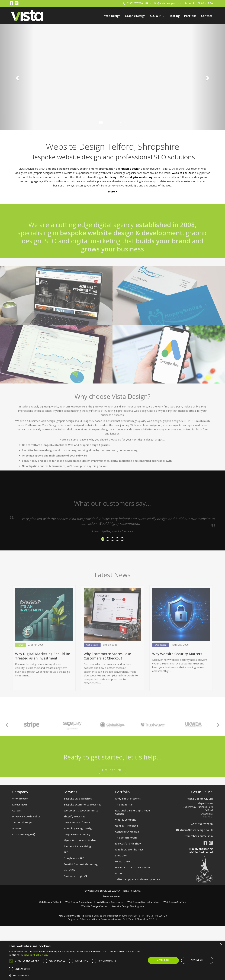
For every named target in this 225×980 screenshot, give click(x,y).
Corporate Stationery (77, 834)
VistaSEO (18, 828)
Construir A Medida (127, 832)
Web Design (112, 16)
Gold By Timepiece (126, 826)
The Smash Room (126, 838)
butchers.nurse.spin (198, 836)
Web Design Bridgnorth (110, 902)
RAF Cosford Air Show (128, 844)
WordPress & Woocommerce (81, 810)
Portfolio (190, 16)
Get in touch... (113, 786)
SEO (66, 852)
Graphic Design (135, 16)
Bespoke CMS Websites (78, 799)
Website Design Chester (95, 906)
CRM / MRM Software (77, 822)
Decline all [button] (197, 960)
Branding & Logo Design (78, 828)
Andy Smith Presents (128, 799)
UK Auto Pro (123, 861)
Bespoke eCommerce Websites (82, 805)
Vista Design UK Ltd (200, 799)
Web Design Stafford (175, 902)
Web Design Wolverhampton (143, 902)
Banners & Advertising (77, 846)
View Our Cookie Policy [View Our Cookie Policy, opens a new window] (36, 955)
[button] (76, 975)
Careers (17, 810)
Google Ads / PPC (74, 858)
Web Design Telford (50, 902)
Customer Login (24, 834)
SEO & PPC (157, 16)
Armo (118, 873)
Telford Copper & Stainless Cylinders (138, 879)
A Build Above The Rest (129, 850)
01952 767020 (135, 3)
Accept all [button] (163, 960)
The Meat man (124, 805)
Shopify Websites (74, 816)
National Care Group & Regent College (134, 812)
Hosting (174, 16)
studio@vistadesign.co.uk (165, 3)
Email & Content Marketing (81, 864)
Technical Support (24, 822)
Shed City (121, 855)
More (113, 191)
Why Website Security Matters (177, 670)
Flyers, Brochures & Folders (80, 840)
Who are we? (20, 799)
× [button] (221, 945)
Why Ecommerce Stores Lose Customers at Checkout (107, 672)
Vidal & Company (126, 820)
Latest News (20, 805)
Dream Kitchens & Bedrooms (133, 867)
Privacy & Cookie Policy (26, 816)
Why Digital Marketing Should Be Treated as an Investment (43, 672)
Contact (207, 16)
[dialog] (112, 960)
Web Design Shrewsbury (79, 902)
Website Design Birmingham (128, 906)
